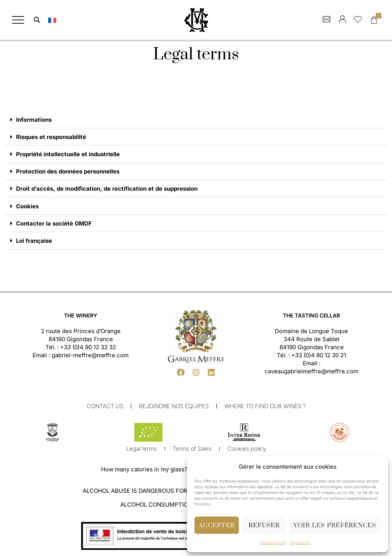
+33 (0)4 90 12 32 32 (88, 349)
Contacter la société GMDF (54, 225)
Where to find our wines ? (265, 408)
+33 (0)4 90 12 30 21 (319, 357)
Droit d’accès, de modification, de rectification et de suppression (107, 190)
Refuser (264, 525)
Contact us (105, 408)
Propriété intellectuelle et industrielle (68, 155)
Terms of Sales (192, 451)
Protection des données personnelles (68, 173)
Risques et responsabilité (51, 137)
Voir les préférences (335, 525)
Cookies (27, 208)
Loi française (34, 243)
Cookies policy (274, 542)
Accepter (217, 525)
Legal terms (301, 542)
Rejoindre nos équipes (174, 408)
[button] (18, 20)
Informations (34, 120)
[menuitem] (52, 20)
